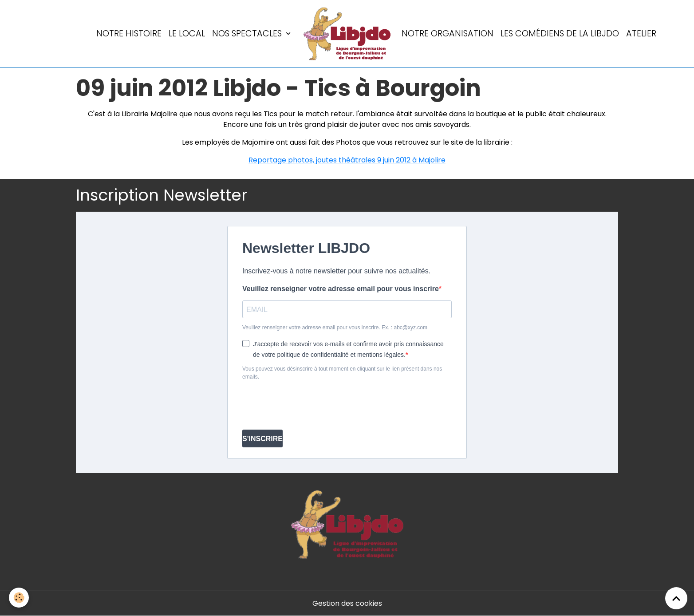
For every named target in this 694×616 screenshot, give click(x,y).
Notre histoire (129, 34)
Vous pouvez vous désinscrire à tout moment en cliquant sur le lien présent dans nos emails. (342, 373)
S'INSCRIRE (262, 439)
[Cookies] (19, 598)
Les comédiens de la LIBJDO (560, 34)
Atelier (641, 34)
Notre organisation (448, 34)
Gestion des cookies (347, 603)
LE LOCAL (187, 34)
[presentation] (310, 405)
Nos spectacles (248, 34)
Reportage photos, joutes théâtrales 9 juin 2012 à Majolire (347, 160)
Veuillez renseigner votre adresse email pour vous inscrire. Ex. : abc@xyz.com (335, 328)
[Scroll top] (676, 598)
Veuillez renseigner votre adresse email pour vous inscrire (341, 289)
